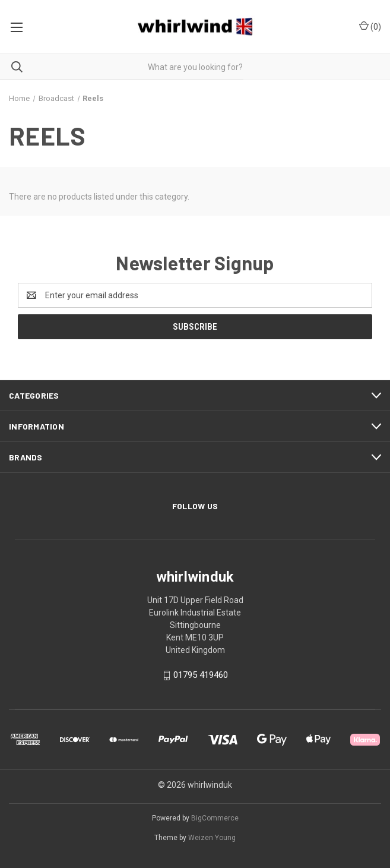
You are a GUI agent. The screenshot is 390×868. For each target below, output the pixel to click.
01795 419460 (201, 676)
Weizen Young (212, 838)
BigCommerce (215, 818)
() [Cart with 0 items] (370, 26)
